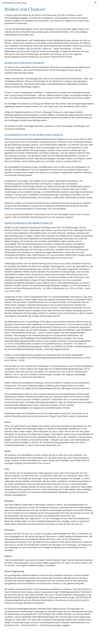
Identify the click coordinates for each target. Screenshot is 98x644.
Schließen (96, 2)
